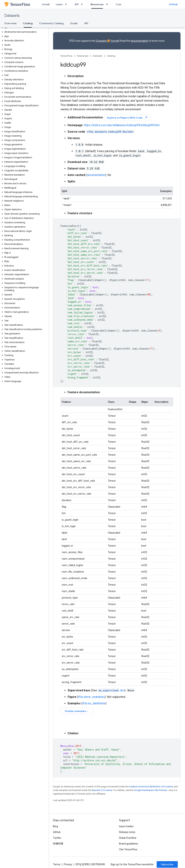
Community (123, 4)
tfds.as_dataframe (94, 703)
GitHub (173, 4)
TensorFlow (66, 56)
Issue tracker (126, 826)
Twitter (57, 838)
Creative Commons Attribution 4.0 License (151, 787)
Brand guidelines (129, 844)
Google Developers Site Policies (150, 790)
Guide (74, 23)
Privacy (68, 864)
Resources (83, 56)
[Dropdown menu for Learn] (67, 4)
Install (46, 4)
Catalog (111, 56)
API (77, 4)
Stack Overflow (128, 838)
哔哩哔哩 (58, 844)
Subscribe (167, 864)
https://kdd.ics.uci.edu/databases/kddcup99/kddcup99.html (122, 125)
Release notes (127, 832)
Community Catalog (51, 23)
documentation (140, 41)
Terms (57, 864)
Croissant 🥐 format (107, 41)
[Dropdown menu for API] (83, 4)
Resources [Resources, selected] (97, 4)
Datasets (12, 16)
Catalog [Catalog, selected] (28, 23)
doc (111, 690)
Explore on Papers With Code (127, 118)
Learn (59, 4)
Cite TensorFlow (128, 849)
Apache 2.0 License (102, 790)
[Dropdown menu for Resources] (108, 4)
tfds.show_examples (91, 697)
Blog (55, 826)
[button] (24, 28)
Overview (10, 23)
